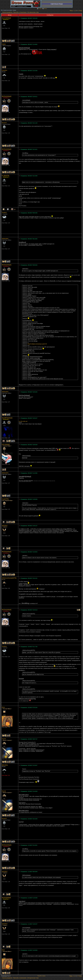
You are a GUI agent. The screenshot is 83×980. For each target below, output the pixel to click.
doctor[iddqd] (6, 18)
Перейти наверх (41, 976)
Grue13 (4, 123)
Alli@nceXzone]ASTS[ (9, 578)
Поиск (39, 8)
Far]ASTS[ (5, 499)
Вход (44, 8)
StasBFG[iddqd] (7, 418)
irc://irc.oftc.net (23, 421)
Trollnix (4, 213)
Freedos (5, 70)
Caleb (4, 44)
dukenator (5, 239)
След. (80, 11)
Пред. (71, 11)
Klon (3, 707)
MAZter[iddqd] (7, 96)
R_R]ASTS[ (5, 176)
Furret (4, 739)
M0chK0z (5, 765)
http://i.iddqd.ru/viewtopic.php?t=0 (37, 344)
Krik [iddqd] (6, 444)
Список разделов (7, 12)
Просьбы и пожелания (20, 12)
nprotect (5, 525)
